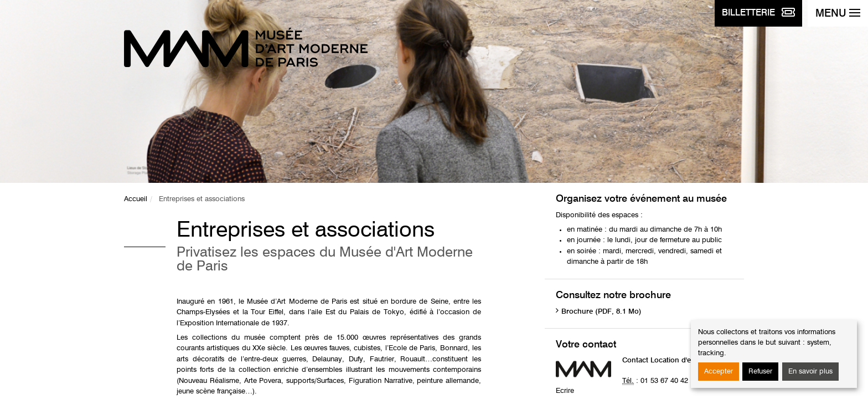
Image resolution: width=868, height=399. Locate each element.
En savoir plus (810, 372)
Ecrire (565, 391)
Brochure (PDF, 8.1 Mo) (601, 312)
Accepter (719, 372)
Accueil (136, 199)
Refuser (760, 372)
